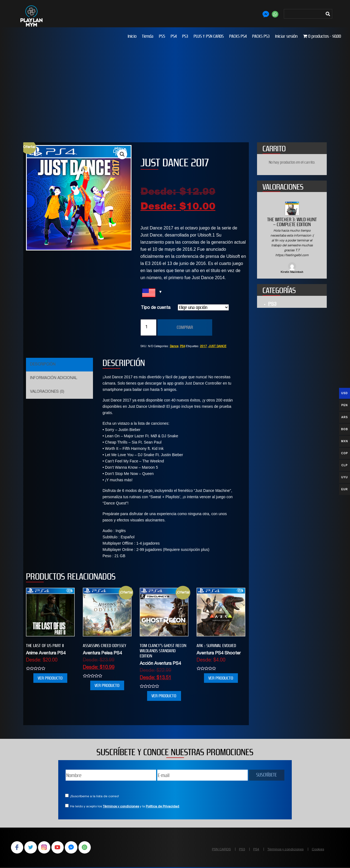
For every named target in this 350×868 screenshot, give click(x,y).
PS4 (174, 36)
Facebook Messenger (74, 848)
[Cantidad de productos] (148, 327)
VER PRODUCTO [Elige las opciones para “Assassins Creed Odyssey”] (107, 685)
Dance (174, 346)
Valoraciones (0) (47, 392)
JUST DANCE (217, 346)
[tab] (59, 365)
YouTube (60, 848)
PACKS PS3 (261, 36)
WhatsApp (89, 848)
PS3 (185, 36)
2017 (203, 346)
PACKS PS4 (238, 36)
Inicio (132, 36)
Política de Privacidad (162, 807)
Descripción (43, 365)
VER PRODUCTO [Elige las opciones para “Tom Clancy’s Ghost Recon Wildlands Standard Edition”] (164, 696)
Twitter (32, 848)
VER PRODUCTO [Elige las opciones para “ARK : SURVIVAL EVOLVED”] (221, 678)
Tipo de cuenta (156, 308)
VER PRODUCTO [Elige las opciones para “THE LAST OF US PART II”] (50, 678)
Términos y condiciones (121, 807)
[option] (292, 238)
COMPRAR (185, 327)
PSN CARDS (221, 849)
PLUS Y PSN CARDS (209, 36)
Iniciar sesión (286, 36)
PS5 (162, 36)
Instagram (46, 848)
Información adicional (54, 378)
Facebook (17, 848)
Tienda (148, 36)
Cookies (318, 849)
